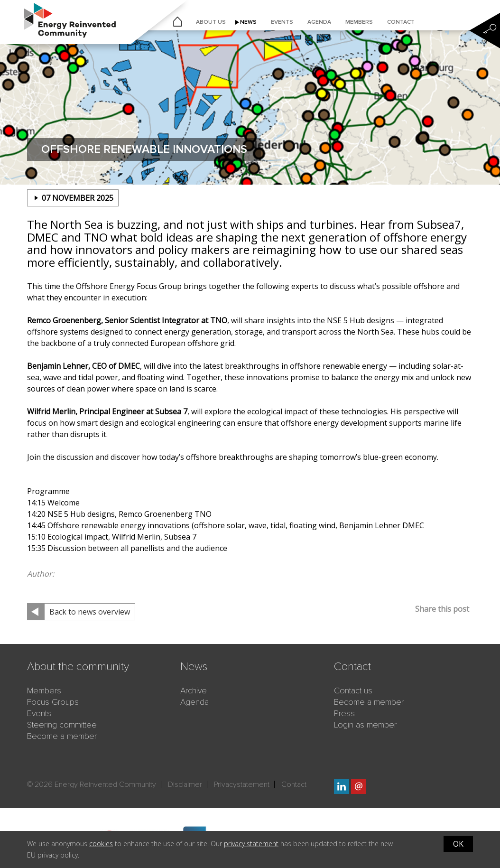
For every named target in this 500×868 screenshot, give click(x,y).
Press (344, 713)
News (248, 22)
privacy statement (251, 844)
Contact (401, 22)
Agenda (319, 22)
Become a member (62, 736)
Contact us (353, 691)
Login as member (365, 725)
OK (458, 844)
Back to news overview (90, 612)
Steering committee (62, 725)
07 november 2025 (78, 198)
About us (211, 22)
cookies (101, 844)
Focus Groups (53, 702)
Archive (194, 691)
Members (359, 22)
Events (282, 22)
